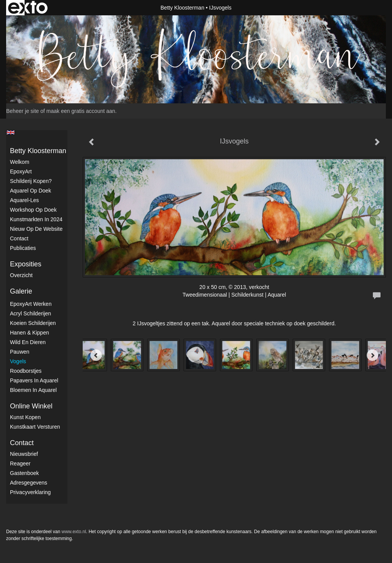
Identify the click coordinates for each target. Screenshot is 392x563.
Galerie (21, 291)
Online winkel (31, 406)
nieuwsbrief (24, 454)
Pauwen (20, 352)
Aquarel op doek (30, 191)
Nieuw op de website (36, 229)
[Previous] (96, 355)
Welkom (20, 162)
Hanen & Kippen (29, 333)
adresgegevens (29, 483)
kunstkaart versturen (35, 427)
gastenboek (24, 473)
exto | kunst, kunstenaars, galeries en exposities (28, 8)
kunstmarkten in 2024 (36, 219)
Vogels (18, 361)
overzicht (21, 275)
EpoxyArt (21, 171)
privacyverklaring (30, 492)
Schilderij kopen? (31, 181)
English (11, 132)
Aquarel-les (24, 200)
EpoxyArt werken (31, 304)
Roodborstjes (26, 371)
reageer (20, 463)
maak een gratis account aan (81, 111)
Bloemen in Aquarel (33, 390)
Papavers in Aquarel (34, 380)
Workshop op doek (33, 210)
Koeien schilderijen (33, 323)
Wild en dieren (28, 342)
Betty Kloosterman (182, 8)
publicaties (23, 248)
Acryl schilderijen (30, 313)
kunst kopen (25, 417)
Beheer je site (23, 111)
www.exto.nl (74, 532)
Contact (19, 238)
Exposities (26, 264)
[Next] (372, 355)
